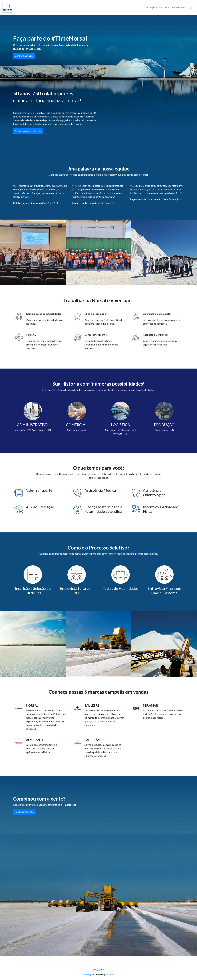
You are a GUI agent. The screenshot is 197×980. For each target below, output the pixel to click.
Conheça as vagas (24, 56)
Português (89, 974)
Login (190, 7)
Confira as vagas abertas (28, 131)
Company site (155, 7)
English (100, 974)
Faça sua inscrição (24, 812)
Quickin (100, 969)
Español (109, 974)
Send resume (178, 7)
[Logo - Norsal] (8, 7)
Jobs (167, 7)
